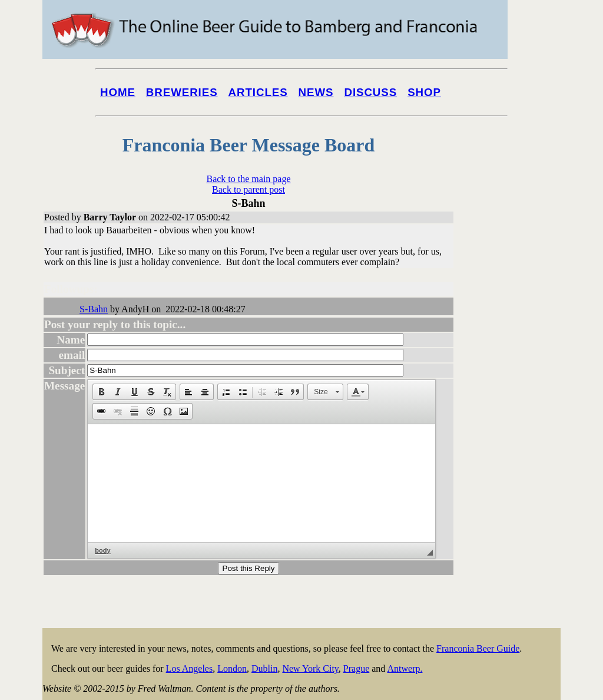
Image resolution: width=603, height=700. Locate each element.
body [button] (102, 550)
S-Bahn (94, 309)
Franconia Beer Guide (478, 648)
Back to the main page (248, 179)
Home (118, 92)
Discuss (370, 92)
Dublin (264, 668)
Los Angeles (190, 668)
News (316, 92)
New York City (310, 668)
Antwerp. (405, 668)
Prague (356, 668)
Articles (258, 92)
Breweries (182, 92)
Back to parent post (249, 189)
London (232, 668)
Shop (424, 92)
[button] (101, 392)
